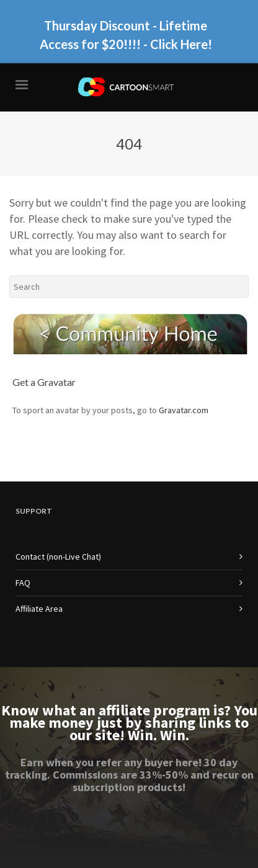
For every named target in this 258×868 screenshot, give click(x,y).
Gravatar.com (184, 410)
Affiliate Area (39, 609)
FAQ (23, 583)
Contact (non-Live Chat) (58, 557)
